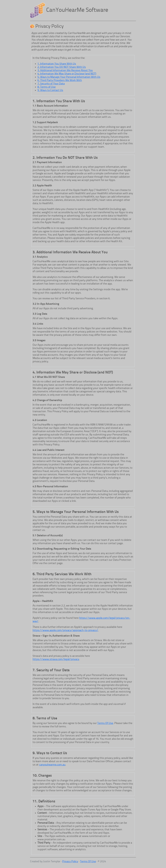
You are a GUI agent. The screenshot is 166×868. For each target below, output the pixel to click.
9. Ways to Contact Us (50, 90)
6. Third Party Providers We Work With (60, 80)
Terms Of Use (105, 723)
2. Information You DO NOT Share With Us (62, 67)
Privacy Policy (70, 862)
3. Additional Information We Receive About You (65, 70)
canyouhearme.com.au (52, 765)
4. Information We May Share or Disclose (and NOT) (67, 74)
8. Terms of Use (47, 87)
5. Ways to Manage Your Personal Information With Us (69, 77)
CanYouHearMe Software (77, 10)
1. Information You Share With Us (57, 64)
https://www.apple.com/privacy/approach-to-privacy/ (65, 630)
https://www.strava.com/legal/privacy (56, 659)
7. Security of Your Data (51, 84)
